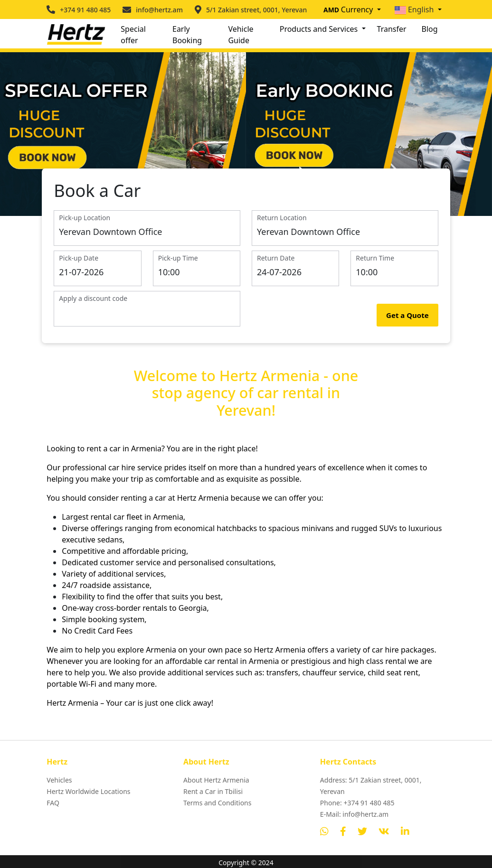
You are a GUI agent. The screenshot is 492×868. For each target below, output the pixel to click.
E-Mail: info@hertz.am (354, 815)
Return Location (282, 218)
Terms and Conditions (217, 803)
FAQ (53, 803)
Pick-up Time (178, 258)
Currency (349, 9)
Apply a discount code (93, 299)
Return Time (375, 258)
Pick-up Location (85, 218)
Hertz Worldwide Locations (88, 792)
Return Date (276, 258)
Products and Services (320, 29)
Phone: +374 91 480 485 (357, 803)
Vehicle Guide (241, 35)
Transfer (392, 29)
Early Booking (187, 35)
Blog (430, 29)
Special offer (133, 35)
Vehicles (59, 780)
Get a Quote (407, 316)
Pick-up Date (79, 258)
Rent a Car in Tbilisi (213, 792)
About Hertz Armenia (216, 780)
